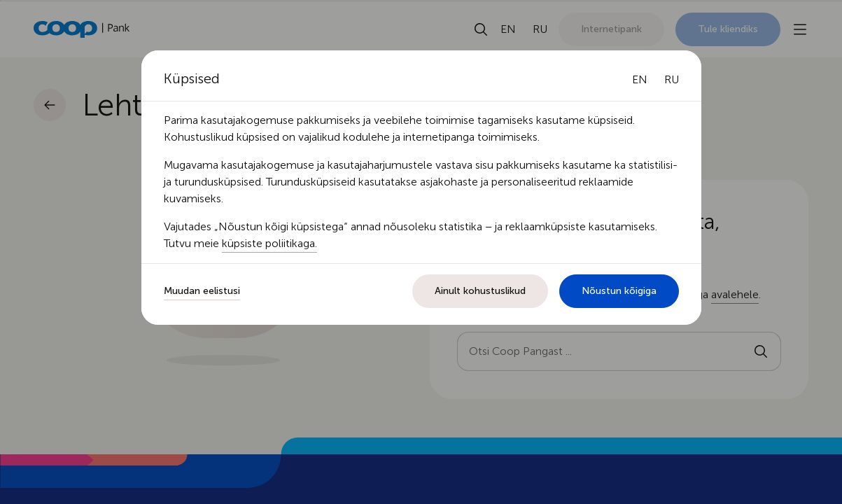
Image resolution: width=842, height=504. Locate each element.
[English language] (640, 80)
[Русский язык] (672, 80)
